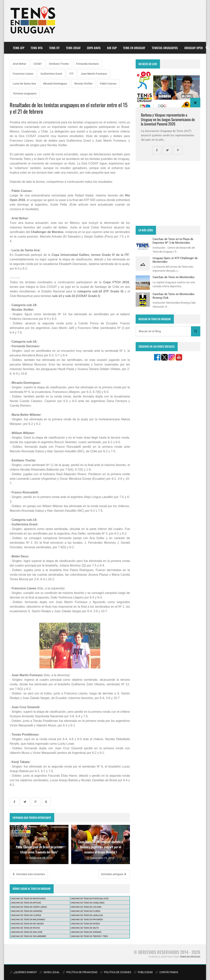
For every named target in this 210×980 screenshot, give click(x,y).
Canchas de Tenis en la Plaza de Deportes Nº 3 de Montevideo (173, 241)
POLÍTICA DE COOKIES (116, 972)
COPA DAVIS (94, 48)
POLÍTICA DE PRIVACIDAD (80, 972)
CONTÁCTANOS (167, 972)
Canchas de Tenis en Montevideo (174, 277)
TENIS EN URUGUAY (134, 48)
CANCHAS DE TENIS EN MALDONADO (28, 920)
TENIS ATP (19, 48)
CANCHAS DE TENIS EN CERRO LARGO (29, 907)
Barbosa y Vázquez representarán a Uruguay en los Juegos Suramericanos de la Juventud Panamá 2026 (168, 119)
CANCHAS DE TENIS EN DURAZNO (27, 911)
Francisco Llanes (23, 74)
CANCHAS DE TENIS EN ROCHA (25, 928)
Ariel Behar (19, 64)
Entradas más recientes (29, 874)
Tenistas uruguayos (25, 93)
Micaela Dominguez (55, 84)
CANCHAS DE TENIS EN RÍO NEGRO (27, 924)
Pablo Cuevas (108, 84)
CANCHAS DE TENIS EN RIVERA (85, 924)
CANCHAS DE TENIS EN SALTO (85, 928)
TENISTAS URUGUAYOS (165, 48)
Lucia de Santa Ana (24, 84)
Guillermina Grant (51, 74)
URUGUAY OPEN (193, 48)
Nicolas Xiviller (84, 84)
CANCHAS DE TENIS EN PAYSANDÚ (87, 920)
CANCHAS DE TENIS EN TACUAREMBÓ (28, 936)
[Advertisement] (168, 193)
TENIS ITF (54, 48)
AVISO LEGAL (50, 972)
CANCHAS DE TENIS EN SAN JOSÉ (27, 932)
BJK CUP (112, 48)
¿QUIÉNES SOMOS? (23, 972)
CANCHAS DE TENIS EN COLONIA (86, 907)
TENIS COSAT (73, 48)
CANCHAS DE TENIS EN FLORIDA (26, 915)
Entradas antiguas (114, 874)
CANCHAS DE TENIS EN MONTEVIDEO (28, 899)
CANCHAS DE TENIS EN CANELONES (87, 903)
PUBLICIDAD (143, 972)
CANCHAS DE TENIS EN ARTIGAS (26, 903)
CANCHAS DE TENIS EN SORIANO (86, 932)
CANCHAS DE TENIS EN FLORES (85, 911)
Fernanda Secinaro (87, 64)
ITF (71, 74)
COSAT (38, 64)
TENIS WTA (37, 48)
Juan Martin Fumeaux (94, 74)
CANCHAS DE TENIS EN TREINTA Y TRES (89, 936)
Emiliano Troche (59, 64)
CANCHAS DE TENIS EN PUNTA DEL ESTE (89, 899)
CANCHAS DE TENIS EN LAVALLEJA (87, 915)
